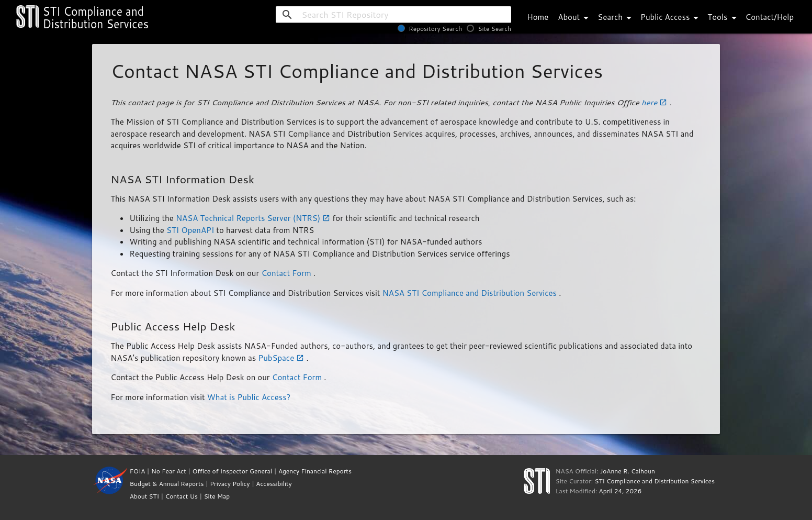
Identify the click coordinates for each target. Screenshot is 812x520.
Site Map (217, 496)
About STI (144, 496)
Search (616, 17)
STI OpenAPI (191, 230)
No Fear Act (169, 471)
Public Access (671, 17)
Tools (724, 17)
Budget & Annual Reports (167, 484)
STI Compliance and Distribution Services (655, 481)
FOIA (138, 471)
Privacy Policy (230, 484)
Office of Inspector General (232, 471)
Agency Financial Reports (315, 471)
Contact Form (287, 273)
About (575, 17)
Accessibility (274, 484)
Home (538, 17)
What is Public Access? (249, 397)
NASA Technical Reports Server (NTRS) (254, 218)
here (656, 102)
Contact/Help (770, 17)
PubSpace (282, 358)
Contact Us (182, 496)
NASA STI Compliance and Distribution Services (471, 293)
